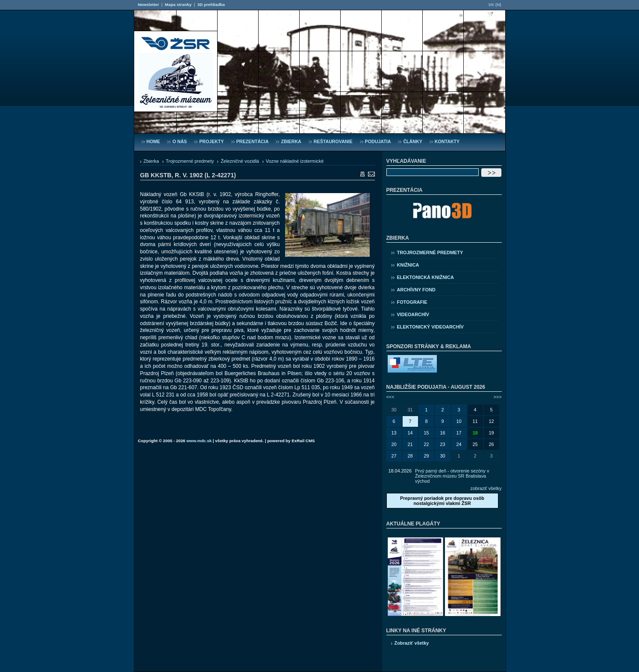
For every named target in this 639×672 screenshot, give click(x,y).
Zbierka (151, 161)
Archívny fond (416, 290)
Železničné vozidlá (240, 161)
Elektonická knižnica (426, 277)
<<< (390, 397)
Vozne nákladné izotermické (295, 161)
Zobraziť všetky (412, 643)
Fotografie (412, 302)
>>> (497, 397)
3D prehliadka (211, 4)
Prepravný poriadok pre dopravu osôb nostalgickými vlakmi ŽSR (442, 501)
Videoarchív (413, 314)
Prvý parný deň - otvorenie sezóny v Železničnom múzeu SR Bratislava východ (452, 476)
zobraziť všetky (486, 488)
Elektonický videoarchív (430, 327)
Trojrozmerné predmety (190, 161)
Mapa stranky (178, 4)
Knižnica (408, 265)
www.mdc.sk (199, 441)
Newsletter (149, 4)
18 (475, 433)
